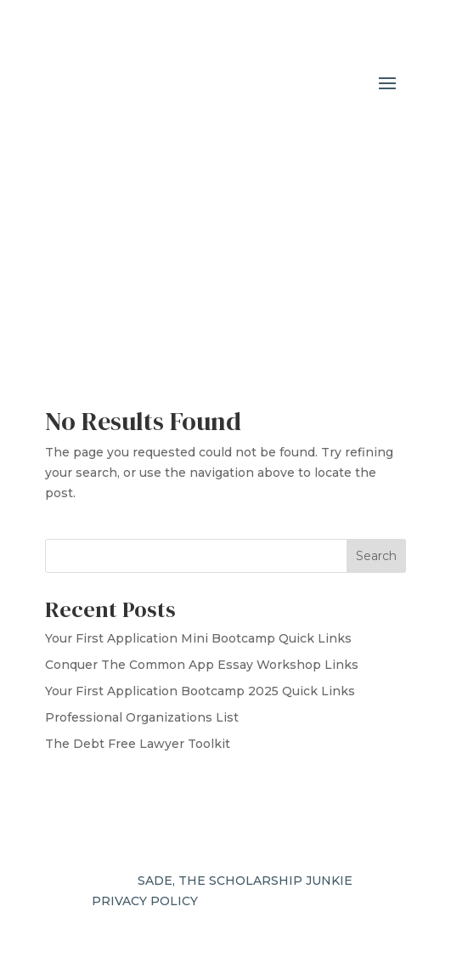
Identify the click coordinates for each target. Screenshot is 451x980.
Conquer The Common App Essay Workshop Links (202, 665)
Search (376, 556)
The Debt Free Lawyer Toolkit (138, 744)
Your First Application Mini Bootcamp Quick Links (198, 638)
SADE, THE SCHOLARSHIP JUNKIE (245, 881)
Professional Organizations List (142, 717)
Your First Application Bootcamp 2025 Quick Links (200, 691)
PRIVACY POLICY (145, 901)
